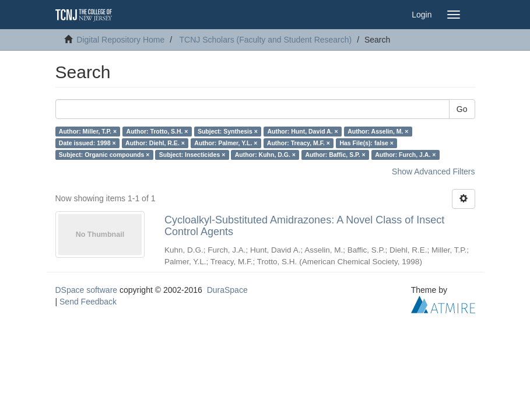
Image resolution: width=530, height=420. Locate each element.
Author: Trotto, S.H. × (157, 131)
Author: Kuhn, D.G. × (265, 155)
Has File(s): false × (366, 143)
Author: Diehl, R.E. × (155, 143)
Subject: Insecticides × (192, 155)
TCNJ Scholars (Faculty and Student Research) (266, 40)
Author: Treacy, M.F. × (299, 143)
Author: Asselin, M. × (378, 131)
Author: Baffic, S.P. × (335, 155)
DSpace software (87, 290)
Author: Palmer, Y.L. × (226, 143)
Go (462, 109)
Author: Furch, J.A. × (405, 155)
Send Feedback (88, 302)
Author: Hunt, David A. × (302, 131)
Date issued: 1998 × (87, 143)
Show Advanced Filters (433, 171)
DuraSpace (227, 290)
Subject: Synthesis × (228, 131)
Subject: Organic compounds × (104, 155)
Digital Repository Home (120, 40)
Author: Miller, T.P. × (88, 131)
